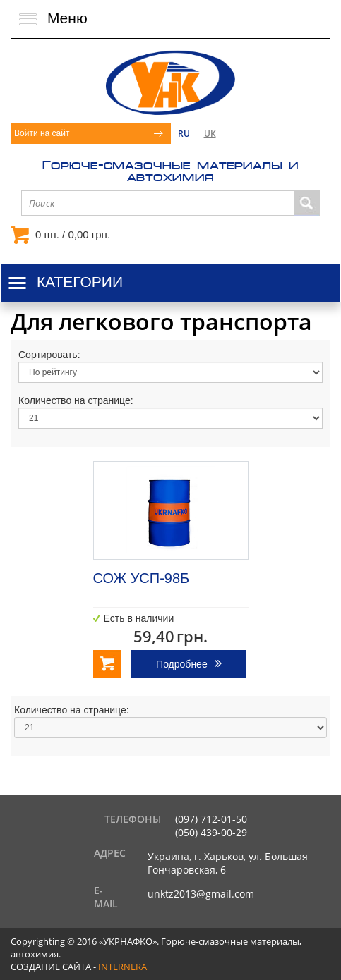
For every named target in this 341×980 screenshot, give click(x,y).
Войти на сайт (42, 133)
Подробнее (182, 664)
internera (122, 967)
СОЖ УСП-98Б (142, 578)
